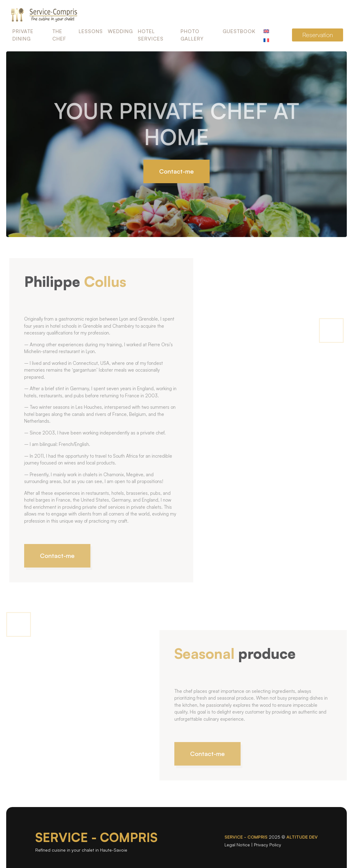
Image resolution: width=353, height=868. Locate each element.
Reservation (318, 35)
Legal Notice (237, 845)
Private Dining (23, 35)
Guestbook (239, 31)
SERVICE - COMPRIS (96, 837)
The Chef (59, 35)
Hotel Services (151, 35)
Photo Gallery (192, 35)
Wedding (120, 31)
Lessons (91, 31)
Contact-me (176, 171)
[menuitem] (266, 30)
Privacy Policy (268, 845)
